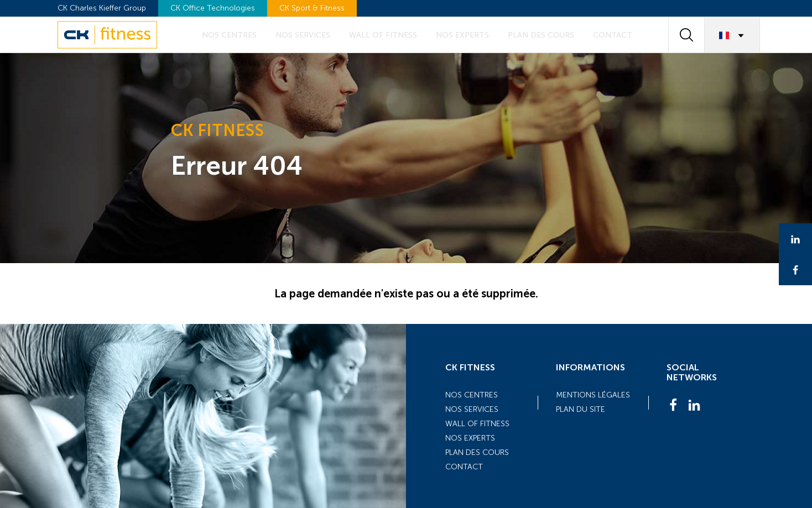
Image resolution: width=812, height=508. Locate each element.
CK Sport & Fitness (312, 8)
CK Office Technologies (213, 8)
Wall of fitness (383, 35)
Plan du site (581, 409)
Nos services (303, 35)
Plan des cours (541, 35)
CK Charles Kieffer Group (102, 8)
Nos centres (229, 35)
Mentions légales (593, 395)
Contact (613, 35)
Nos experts (462, 35)
